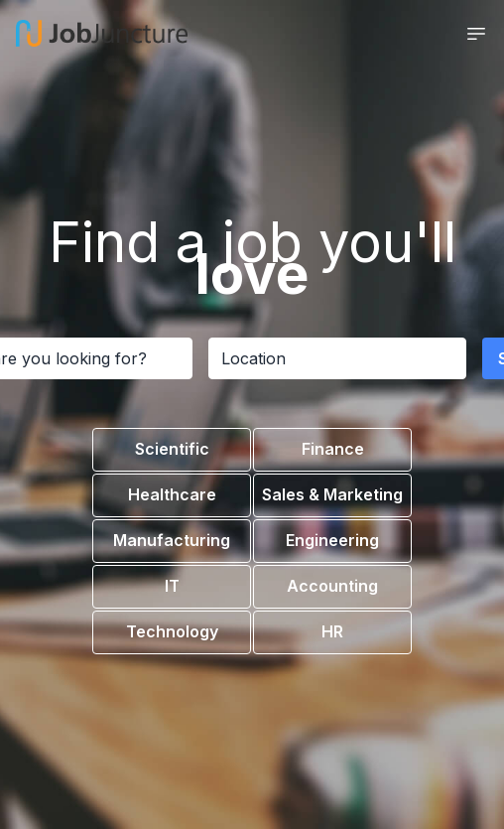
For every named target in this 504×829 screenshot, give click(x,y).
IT (172, 586)
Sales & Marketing (332, 494)
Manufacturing (172, 540)
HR (332, 631)
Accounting (332, 586)
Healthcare (172, 494)
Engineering (332, 540)
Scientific (172, 449)
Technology (172, 631)
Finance (333, 449)
